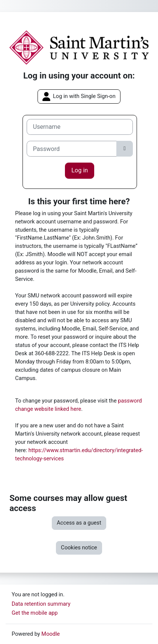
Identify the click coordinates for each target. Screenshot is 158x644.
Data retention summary (41, 604)
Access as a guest (79, 523)
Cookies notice (79, 547)
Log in (80, 170)
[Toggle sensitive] (125, 149)
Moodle (50, 634)
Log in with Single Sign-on (79, 97)
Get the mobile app (35, 613)
